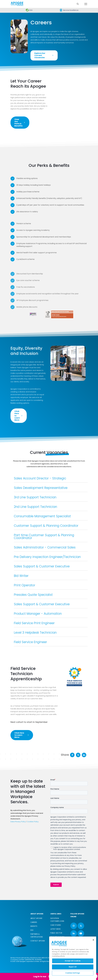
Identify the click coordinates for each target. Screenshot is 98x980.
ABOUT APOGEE (36, 918)
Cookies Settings (73, 973)
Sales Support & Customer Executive (42, 566)
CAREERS (34, 922)
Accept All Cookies (73, 961)
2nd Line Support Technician (35, 507)
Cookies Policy (33, 822)
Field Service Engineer (30, 642)
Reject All (73, 967)
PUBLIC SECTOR (56, 933)
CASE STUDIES (56, 925)
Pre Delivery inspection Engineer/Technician (47, 557)
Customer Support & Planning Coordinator (46, 526)
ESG (32, 930)
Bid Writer (21, 576)
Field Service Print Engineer (34, 623)
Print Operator (25, 585)
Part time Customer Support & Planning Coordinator (44, 537)
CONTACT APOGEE (38, 941)
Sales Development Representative (41, 488)
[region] (73, 958)
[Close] (93, 940)
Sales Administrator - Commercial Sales (45, 547)
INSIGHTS (34, 926)
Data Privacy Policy (18, 822)
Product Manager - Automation (38, 614)
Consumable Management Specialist (42, 516)
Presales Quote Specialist (33, 595)
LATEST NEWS (55, 929)
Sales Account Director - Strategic (40, 478)
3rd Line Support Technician (35, 497)
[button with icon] (74, 926)
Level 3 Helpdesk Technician (35, 633)
